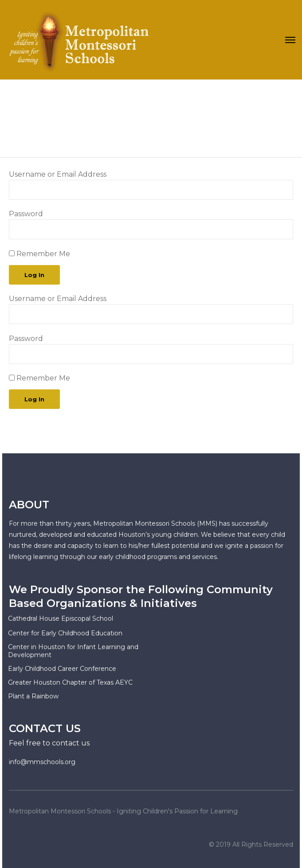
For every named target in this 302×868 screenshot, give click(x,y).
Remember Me (39, 254)
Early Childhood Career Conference (62, 669)
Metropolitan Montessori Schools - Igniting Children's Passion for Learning (123, 811)
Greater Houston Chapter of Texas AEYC (70, 682)
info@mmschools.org (42, 762)
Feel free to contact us (49, 743)
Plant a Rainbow (33, 696)
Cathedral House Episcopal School (61, 618)
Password (26, 214)
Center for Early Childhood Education (65, 633)
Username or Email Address (58, 174)
